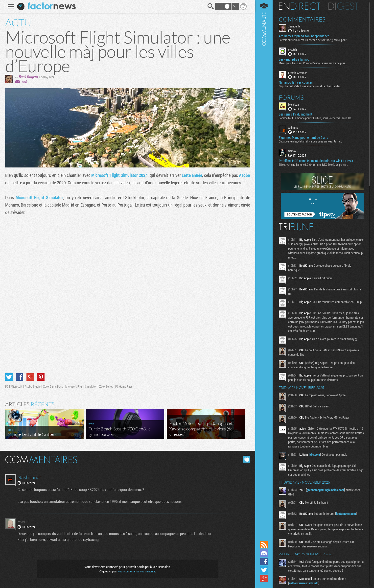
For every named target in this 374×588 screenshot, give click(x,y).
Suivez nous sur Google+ (264, 578)
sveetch (292, 49)
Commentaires (302, 19)
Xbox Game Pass (53, 386)
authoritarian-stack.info (304, 583)
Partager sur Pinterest (41, 377)
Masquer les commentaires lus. (247, 459)
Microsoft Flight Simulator (39, 197)
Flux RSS (264, 545)
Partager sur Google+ (30, 377)
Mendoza (293, 104)
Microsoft (17, 386)
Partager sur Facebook (20, 377)
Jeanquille (294, 26)
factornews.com (346, 514)
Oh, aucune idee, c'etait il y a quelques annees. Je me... (311, 141)
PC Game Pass (124, 386)
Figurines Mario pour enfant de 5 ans (303, 138)
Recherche (211, 6)
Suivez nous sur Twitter (264, 570)
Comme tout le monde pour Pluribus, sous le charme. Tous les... (316, 118)
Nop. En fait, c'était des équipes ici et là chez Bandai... (311, 86)
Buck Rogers (28, 77)
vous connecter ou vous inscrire (137, 571)
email (24, 82)
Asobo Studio (33, 386)
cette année (192, 175)
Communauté (264, 270)
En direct (299, 6)
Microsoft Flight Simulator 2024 (119, 175)
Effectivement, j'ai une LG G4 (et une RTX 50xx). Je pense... (313, 165)
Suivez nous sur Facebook (264, 562)
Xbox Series (106, 386)
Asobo (245, 175)
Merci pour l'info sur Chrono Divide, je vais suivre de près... (313, 63)
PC (7, 386)
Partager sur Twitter (9, 377)
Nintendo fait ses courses (296, 82)
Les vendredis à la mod (294, 59)
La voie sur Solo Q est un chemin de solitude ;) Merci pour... (314, 40)
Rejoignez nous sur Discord (264, 553)
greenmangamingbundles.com (325, 490)
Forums (291, 97)
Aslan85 (293, 128)
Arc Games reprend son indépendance (304, 36)
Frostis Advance (298, 73)
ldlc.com (315, 454)
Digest (343, 6)
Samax (292, 151)
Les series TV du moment (295, 114)
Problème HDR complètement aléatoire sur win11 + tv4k (316, 161)
